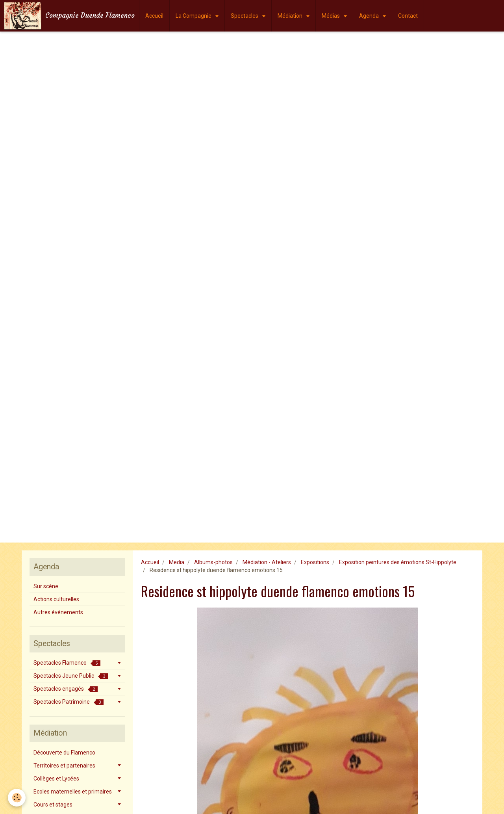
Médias (331, 16)
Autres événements (58, 612)
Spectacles (245, 16)
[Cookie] (17, 798)
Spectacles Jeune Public (71, 676)
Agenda (370, 16)
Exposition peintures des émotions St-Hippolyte (398, 562)
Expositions (315, 562)
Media (177, 562)
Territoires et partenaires (64, 766)
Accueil (154, 16)
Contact (408, 16)
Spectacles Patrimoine (69, 702)
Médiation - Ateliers (267, 562)
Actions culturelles (56, 599)
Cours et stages (53, 805)
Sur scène (46, 586)
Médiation (291, 16)
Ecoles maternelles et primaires (73, 792)
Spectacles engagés (66, 689)
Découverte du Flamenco (64, 753)
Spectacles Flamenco (67, 663)
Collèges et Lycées (56, 779)
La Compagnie (194, 16)
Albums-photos (213, 562)
